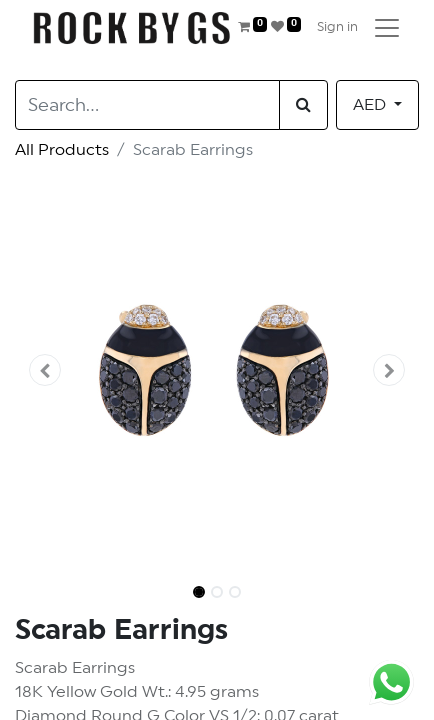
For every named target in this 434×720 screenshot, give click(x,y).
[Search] (303, 105)
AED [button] (371, 105)
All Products (62, 150)
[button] (45, 370)
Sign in (337, 27)
